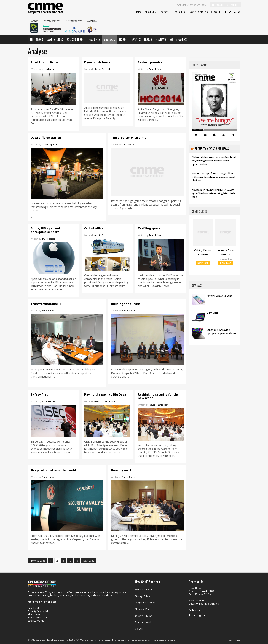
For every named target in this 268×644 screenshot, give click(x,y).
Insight (123, 39)
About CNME (151, 12)
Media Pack (180, 12)
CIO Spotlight (76, 39)
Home (138, 12)
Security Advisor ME (38, 611)
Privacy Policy (233, 640)
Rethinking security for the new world (158, 396)
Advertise (166, 12)
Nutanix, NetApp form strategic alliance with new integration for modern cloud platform (213, 177)
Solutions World (143, 590)
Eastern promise (150, 62)
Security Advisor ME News (212, 149)
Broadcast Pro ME (37, 618)
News (39, 39)
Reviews (161, 39)
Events (136, 39)
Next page (89, 561)
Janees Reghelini (50, 144)
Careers (139, 629)
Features (94, 39)
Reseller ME (34, 608)
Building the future (126, 304)
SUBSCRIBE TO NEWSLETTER (226, 5)
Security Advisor (144, 616)
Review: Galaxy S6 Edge (220, 296)
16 (78, 561)
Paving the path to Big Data (105, 394)
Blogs (148, 39)
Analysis (109, 40)
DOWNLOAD (203, 263)
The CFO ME (34, 614)
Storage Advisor (144, 596)
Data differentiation (46, 138)
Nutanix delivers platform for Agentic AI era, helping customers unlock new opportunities (214, 161)
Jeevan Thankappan (105, 401)
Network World (143, 609)
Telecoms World (144, 622)
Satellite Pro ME (36, 621)
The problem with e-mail (130, 138)
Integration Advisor (145, 603)
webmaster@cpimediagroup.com (157, 640)
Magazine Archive (199, 12)
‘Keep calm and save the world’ (54, 470)
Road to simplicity (44, 62)
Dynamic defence (97, 62)
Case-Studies (55, 39)
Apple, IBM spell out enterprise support (46, 230)
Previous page (38, 561)
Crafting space (149, 228)
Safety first (39, 394)
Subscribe (217, 12)
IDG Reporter (129, 144)
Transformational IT (46, 304)
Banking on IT (121, 470)
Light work (213, 313)
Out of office (94, 228)
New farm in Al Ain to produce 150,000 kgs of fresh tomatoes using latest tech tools (213, 193)
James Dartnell (49, 69)
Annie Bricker (156, 69)
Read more (108, 595)
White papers (178, 39)
